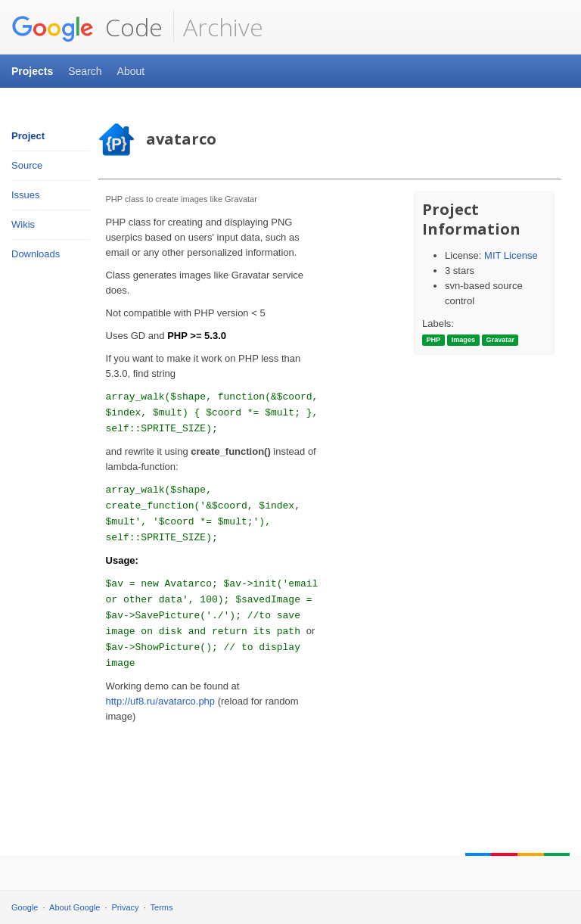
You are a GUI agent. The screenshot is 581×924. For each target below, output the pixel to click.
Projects (32, 71)
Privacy (126, 907)
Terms (162, 907)
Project (28, 136)
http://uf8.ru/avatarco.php (161, 701)
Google (25, 907)
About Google (75, 907)
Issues (26, 195)
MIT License (511, 255)
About (131, 71)
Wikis (23, 224)
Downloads (36, 254)
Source (27, 165)
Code (87, 27)
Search (85, 71)
